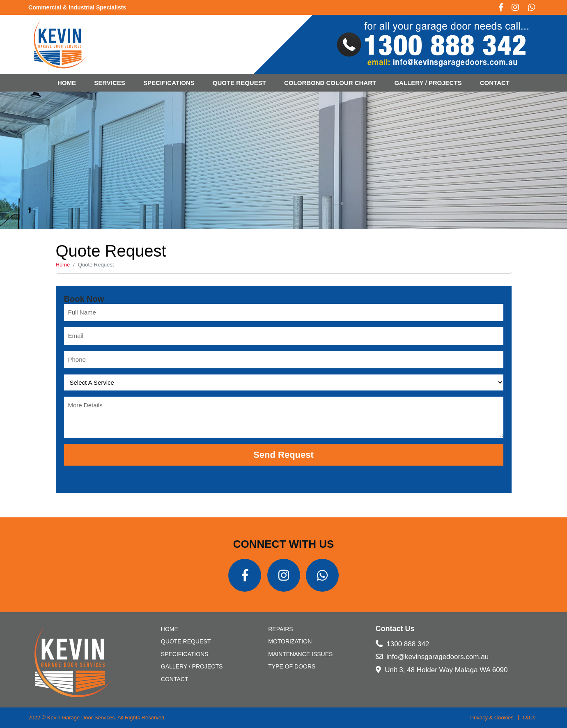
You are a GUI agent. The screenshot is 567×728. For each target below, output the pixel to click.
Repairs (280, 629)
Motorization (290, 641)
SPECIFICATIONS (169, 83)
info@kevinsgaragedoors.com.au (432, 657)
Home (67, 83)
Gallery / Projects (428, 83)
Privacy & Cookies (492, 718)
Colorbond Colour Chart (330, 83)
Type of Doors (292, 666)
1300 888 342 (403, 644)
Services (110, 83)
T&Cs (529, 718)
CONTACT (495, 83)
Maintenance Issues (300, 654)
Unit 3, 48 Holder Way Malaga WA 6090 (442, 670)
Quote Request (239, 83)
